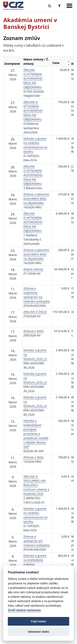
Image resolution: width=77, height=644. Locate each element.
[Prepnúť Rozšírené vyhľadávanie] (59, 6)
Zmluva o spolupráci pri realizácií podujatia (37, 541)
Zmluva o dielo (33, 331)
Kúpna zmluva (33, 269)
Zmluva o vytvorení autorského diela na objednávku (36, 199)
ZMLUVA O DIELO (35, 312)
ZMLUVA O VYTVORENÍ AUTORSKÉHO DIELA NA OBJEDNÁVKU (33, 78)
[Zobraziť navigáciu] (69, 6)
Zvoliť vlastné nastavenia (24, 610)
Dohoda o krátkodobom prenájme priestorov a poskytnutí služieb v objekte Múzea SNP (36, 434)
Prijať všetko (39, 621)
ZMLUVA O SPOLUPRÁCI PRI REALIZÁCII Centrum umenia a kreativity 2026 (36, 485)
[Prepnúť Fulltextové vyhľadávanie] (50, 6)
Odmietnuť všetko (38, 632)
